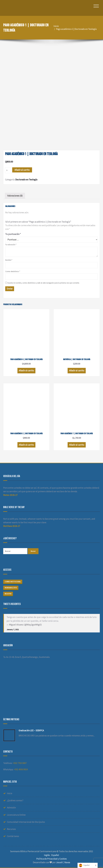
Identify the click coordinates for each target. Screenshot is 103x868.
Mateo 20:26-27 (10, 495)
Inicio (56, 26)
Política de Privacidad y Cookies (52, 859)
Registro (8, 594)
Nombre (9, 260)
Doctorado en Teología (26, 180)
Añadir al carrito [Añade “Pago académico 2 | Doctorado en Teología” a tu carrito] (26, 445)
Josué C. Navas (63, 862)
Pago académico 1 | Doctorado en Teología (76, 29)
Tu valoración (11, 245)
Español (55, 855)
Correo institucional (13, 582)
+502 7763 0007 (20, 763)
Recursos (11, 829)
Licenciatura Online (16, 815)
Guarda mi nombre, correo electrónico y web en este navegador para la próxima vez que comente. (43, 283)
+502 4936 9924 (21, 769)
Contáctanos (13, 836)
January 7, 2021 (13, 629)
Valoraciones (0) (15, 196)
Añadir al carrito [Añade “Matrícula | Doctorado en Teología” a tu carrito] (77, 371)
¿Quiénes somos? (15, 800)
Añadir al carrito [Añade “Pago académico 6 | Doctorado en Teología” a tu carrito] (26, 371)
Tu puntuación (13, 234)
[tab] (15, 196)
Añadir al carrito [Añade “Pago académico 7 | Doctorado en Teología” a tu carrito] (77, 445)
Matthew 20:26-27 (12, 526)
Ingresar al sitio (11, 588)
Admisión (11, 808)
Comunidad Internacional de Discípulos (26, 822)
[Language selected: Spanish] (88, 865)
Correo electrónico (13, 271)
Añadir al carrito (22, 170)
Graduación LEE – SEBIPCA (31, 730)
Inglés (47, 855)
